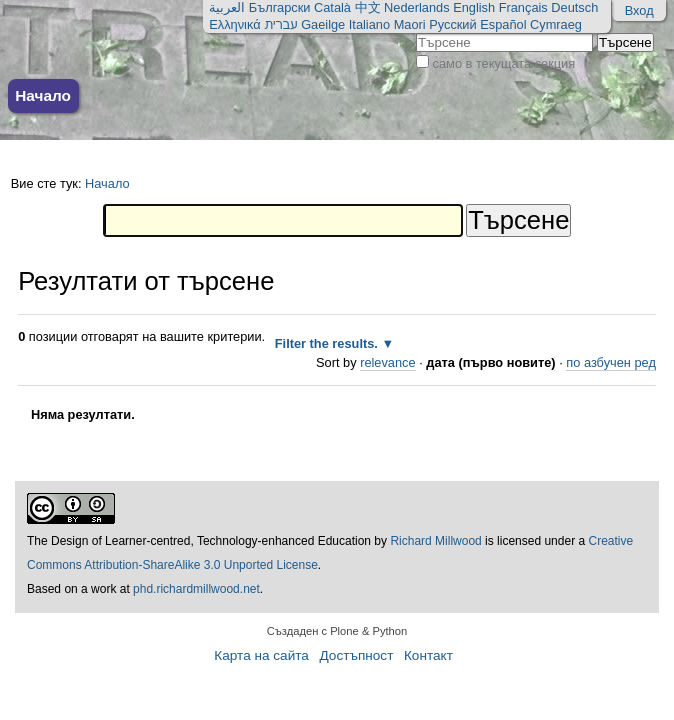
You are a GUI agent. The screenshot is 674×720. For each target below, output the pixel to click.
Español (503, 24)
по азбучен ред (611, 362)
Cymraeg (556, 24)
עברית (280, 24)
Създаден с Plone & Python (337, 631)
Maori (410, 24)
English (474, 7)
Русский (452, 24)
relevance (388, 362)
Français (523, 7)
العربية (227, 7)
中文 (368, 7)
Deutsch (574, 7)
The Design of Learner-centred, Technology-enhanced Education (200, 541)
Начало (43, 95)
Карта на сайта (261, 655)
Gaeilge (323, 24)
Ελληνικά (234, 24)
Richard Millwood (435, 541)
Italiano (369, 24)
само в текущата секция (504, 63)
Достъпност (356, 655)
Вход (639, 10)
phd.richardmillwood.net (196, 589)
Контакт (428, 655)
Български (280, 7)
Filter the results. (328, 343)
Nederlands (416, 7)
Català (332, 7)
